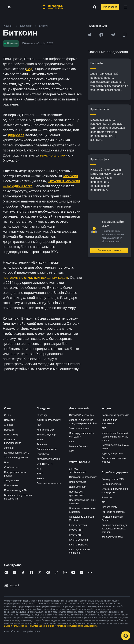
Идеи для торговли (112, 453)
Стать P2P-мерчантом (82, 415)
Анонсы (9, 425)
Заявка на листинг (79, 428)
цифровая (16, 135)
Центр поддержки (111, 484)
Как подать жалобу (112, 537)
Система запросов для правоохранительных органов (114, 529)
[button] (126, 7)
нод (29, 69)
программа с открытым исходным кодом (35, 278)
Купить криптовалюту (49, 420)
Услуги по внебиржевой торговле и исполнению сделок (115, 437)
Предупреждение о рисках (41, 626)
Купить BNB (76, 530)
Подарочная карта (47, 449)
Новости (9, 430)
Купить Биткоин (78, 525)
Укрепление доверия (16, 458)
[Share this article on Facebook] (101, 35)
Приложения (11, 485)
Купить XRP (76, 535)
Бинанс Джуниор (46, 435)
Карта (40, 439)
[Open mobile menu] (126, 7)
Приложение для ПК (16, 490)
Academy (42, 444)
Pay (39, 425)
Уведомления (12, 481)
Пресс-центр (11, 435)
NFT (39, 469)
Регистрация (110, 7)
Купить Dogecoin (78, 540)
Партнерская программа (115, 415)
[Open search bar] (94, 7)
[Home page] (52, 7)
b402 (72, 451)
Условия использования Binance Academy (77, 626)
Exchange (42, 415)
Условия (9, 448)
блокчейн (70, 176)
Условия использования (16, 626)
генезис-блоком (53, 155)
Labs (72, 442)
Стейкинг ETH (45, 464)
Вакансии (10, 420)
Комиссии (107, 497)
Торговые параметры (113, 512)
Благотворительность (49, 483)
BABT (40, 474)
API (104, 502)
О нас (7, 415)
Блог (7, 462)
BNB (104, 428)
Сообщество (11, 467)
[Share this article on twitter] (90, 35)
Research (42, 478)
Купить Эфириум (79, 545)
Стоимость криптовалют (83, 477)
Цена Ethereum (78, 487)
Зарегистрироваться (109, 250)
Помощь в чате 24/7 (113, 479)
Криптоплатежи (45, 430)
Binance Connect (78, 446)
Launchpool (43, 454)
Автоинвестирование (49, 459)
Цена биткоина (78, 482)
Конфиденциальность (17, 453)
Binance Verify (109, 507)
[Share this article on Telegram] (113, 35)
